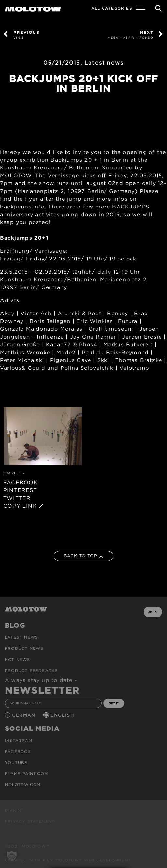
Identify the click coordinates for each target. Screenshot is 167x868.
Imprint (14, 810)
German (24, 715)
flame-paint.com (26, 774)
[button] (12, 856)
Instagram (19, 740)
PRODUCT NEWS (24, 648)
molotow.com (23, 785)
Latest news (104, 63)
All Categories (112, 8)
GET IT (114, 703)
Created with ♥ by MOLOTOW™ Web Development (68, 860)
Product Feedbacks (31, 670)
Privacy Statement (30, 821)
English (63, 715)
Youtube (16, 762)
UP (152, 612)
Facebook (18, 751)
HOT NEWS (18, 659)
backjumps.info (22, 207)
